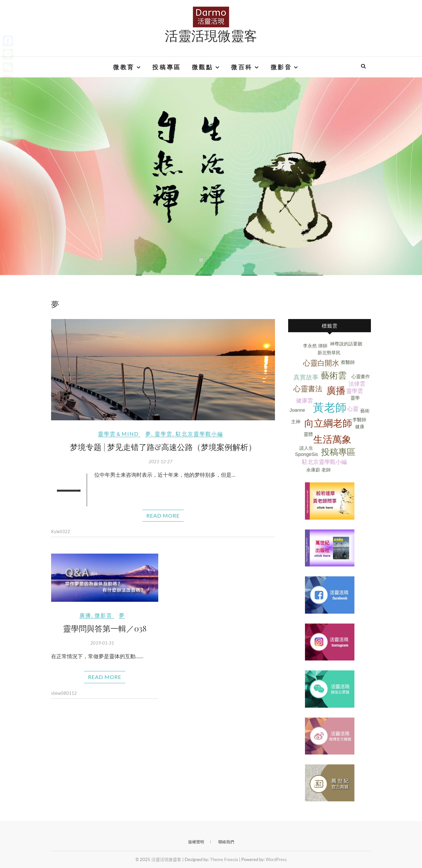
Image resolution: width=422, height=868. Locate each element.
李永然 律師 (315, 346)
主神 (296, 422)
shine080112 (64, 693)
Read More (163, 515)
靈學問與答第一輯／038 (105, 628)
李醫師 (359, 420)
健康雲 (304, 401)
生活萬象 (332, 439)
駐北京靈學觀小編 (199, 434)
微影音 (281, 67)
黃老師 (330, 408)
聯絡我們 (226, 842)
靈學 (355, 398)
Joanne (297, 410)
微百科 (242, 67)
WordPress (276, 859)
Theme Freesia (224, 859)
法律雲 (357, 384)
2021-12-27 (161, 462)
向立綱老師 (328, 423)
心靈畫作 (361, 376)
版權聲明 (196, 842)
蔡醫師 (348, 362)
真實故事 (306, 377)
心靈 (353, 409)
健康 (360, 427)
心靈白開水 (321, 363)
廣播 (85, 615)
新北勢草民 (329, 353)
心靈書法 (308, 389)
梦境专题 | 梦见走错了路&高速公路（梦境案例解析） (163, 447)
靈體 (308, 434)
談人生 (306, 448)
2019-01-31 (102, 643)
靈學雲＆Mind (118, 434)
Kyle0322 (61, 531)
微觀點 (203, 67)
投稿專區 (166, 67)
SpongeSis (307, 454)
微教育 (124, 67)
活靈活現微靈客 (211, 35)
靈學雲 (164, 434)
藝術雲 (334, 375)
